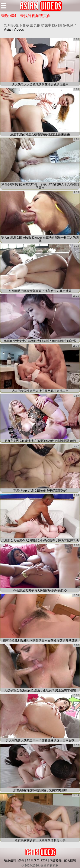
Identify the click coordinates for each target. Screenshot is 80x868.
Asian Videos (14, 29)
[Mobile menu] (4, 6)
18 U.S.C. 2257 (37, 860)
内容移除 (56, 860)
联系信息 (10, 860)
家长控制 (70, 860)
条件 (21, 860)
